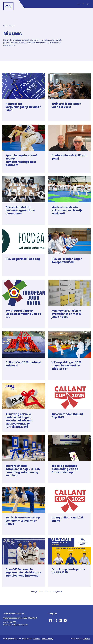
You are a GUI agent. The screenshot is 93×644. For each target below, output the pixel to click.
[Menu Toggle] (78, 4)
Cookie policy (47, 639)
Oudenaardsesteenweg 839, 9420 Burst (20, 618)
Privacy (37, 639)
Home (5, 26)
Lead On (86, 639)
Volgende (57, 591)
